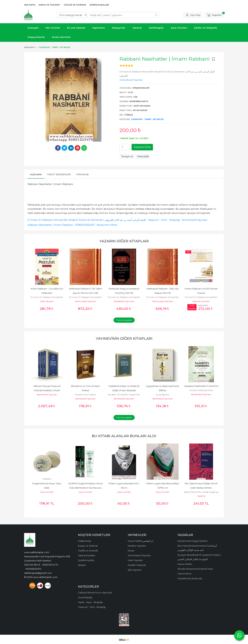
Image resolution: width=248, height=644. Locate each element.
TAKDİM (201, 496)
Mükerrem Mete (107, 225)
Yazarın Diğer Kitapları (124, 241)
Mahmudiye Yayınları (85, 301)
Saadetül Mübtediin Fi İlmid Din (201, 386)
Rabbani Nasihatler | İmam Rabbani (50, 225)
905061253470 (33, 569)
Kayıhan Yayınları (201, 301)
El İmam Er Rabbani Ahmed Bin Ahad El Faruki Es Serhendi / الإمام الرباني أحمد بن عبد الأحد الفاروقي (87, 220)
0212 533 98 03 (32, 565)
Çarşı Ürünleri (47, 492)
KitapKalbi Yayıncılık (124, 301)
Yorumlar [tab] (82, 174)
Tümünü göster (124, 320)
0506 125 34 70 (50, 565)
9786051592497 (85, 225)
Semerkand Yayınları (195, 220)
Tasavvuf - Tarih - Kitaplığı (147, 119)
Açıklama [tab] (36, 174)
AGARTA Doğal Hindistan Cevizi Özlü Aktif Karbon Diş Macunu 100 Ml (86, 488)
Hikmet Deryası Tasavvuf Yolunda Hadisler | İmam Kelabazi (47, 390)
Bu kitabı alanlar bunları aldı (124, 436)
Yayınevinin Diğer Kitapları (124, 338)
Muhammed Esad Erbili (201, 390)
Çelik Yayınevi (47, 301)
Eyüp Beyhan (163, 395)
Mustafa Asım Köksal (85, 395)
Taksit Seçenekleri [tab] (59, 174)
